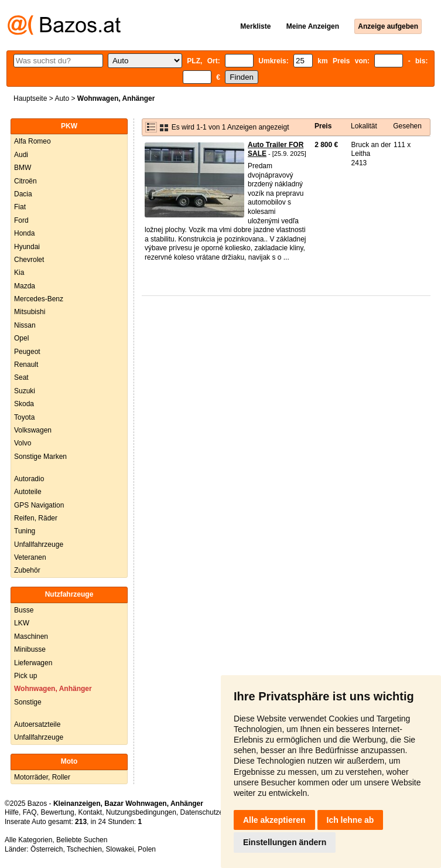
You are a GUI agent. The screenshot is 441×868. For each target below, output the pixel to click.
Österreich (47, 849)
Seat (21, 377)
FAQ (30, 812)
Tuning (25, 531)
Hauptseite (30, 98)
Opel (21, 338)
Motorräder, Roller (42, 777)
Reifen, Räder (36, 518)
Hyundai (27, 247)
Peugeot (27, 352)
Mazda (25, 286)
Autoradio (29, 479)
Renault (26, 365)
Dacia (23, 194)
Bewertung (57, 812)
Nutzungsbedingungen (141, 812)
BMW (23, 168)
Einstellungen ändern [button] (285, 842)
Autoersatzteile (37, 724)
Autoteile (28, 492)
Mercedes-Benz (39, 299)
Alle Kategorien (28, 840)
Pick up (25, 676)
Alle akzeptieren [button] (274, 820)
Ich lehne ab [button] (351, 820)
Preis (323, 126)
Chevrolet (29, 260)
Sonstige (28, 702)
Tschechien (84, 849)
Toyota (24, 417)
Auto (62, 98)
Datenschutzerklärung (215, 812)
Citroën (25, 181)
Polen (147, 849)
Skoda (24, 404)
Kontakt (90, 812)
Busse (24, 610)
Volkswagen (33, 430)
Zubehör (27, 570)
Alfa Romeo (33, 141)
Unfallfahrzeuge (39, 544)
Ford (21, 220)
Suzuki (25, 391)
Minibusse (30, 649)
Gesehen (407, 126)
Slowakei (120, 849)
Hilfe (12, 812)
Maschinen (31, 636)
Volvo (23, 443)
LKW (22, 623)
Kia (19, 273)
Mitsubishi (30, 312)
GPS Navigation (39, 505)
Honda (24, 233)
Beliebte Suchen (82, 840)
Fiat (20, 207)
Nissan (25, 325)
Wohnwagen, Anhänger (53, 689)
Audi (21, 155)
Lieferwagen (33, 663)
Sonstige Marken (40, 457)
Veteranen (30, 557)
